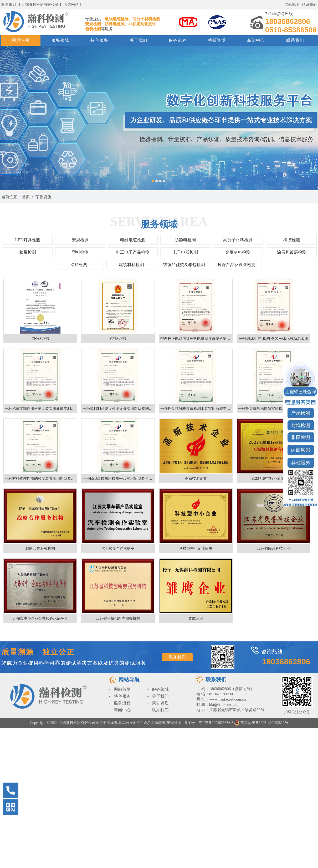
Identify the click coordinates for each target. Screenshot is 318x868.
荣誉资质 (217, 40)
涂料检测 (79, 265)
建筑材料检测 (131, 265)
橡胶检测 (292, 240)
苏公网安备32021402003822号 (261, 723)
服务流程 (178, 40)
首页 (26, 197)
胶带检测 (28, 252)
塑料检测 (80, 252)
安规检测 (80, 240)
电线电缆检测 (133, 240)
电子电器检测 (185, 252)
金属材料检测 (238, 252)
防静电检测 (185, 240)
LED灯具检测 (27, 240)
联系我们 (309, 5)
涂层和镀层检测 (292, 252)
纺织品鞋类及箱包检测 (184, 265)
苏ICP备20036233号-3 (216, 723)
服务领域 (60, 40)
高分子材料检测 (238, 240)
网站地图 (292, 5)
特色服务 (99, 40)
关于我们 (139, 40)
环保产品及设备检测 (237, 265)
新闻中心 (256, 40)
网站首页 (21, 40)
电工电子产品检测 (133, 252)
